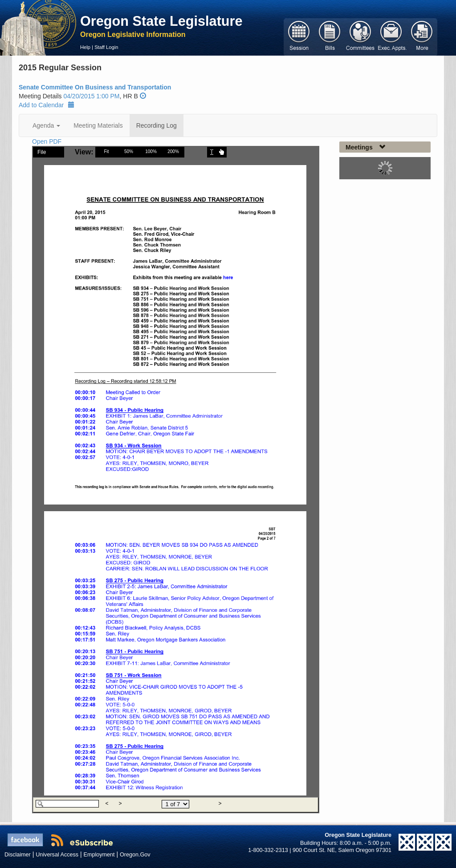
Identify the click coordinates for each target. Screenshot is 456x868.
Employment (99, 855)
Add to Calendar (47, 105)
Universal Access (57, 855)
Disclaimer (18, 855)
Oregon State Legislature (161, 21)
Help (85, 47)
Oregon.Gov (135, 855)
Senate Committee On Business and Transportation (95, 87)
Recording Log (157, 125)
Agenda (46, 125)
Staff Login (106, 47)
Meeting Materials (98, 125)
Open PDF (47, 141)
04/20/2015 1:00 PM (91, 96)
